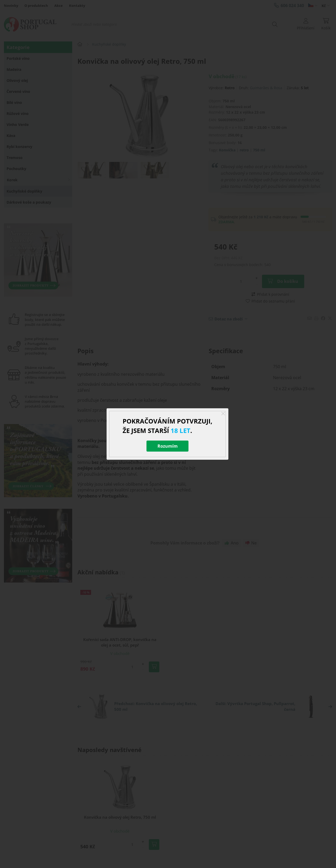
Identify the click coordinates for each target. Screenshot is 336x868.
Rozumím (168, 446)
